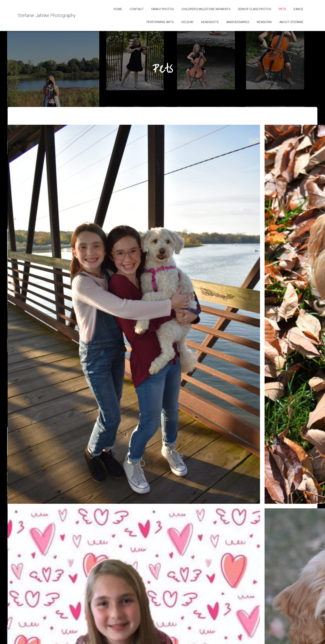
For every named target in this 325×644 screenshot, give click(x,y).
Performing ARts (160, 22)
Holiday (187, 22)
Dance (298, 9)
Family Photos (162, 9)
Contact (137, 9)
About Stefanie (291, 22)
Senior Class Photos (255, 9)
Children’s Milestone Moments (206, 9)
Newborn (264, 22)
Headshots (210, 22)
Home (118, 9)
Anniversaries (238, 22)
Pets (282, 9)
